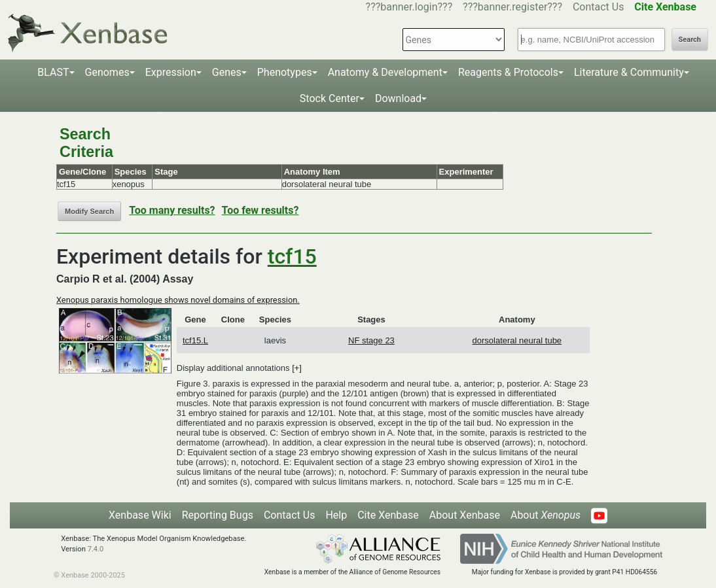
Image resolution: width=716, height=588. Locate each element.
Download (398, 98)
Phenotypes (285, 72)
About (546, 515)
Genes (227, 72)
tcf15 (292, 256)
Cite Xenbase (388, 515)
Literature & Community (629, 72)
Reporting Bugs (218, 515)
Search (690, 40)
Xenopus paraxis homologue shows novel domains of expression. (178, 300)
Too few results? (260, 210)
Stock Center (330, 98)
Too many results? (172, 210)
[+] (297, 368)
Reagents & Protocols (508, 72)
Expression (171, 72)
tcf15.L (195, 340)
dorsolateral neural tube (517, 340)
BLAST (53, 72)
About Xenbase (465, 515)
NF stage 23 (371, 340)
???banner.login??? (409, 7)
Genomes (107, 72)
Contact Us (599, 7)
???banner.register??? (512, 7)
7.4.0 (96, 549)
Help (336, 515)
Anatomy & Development (385, 72)
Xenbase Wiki (140, 515)
